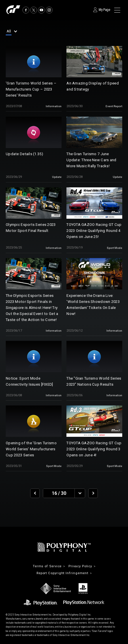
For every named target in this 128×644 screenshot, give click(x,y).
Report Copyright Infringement (62, 573)
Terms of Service (47, 566)
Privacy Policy (80, 566)
